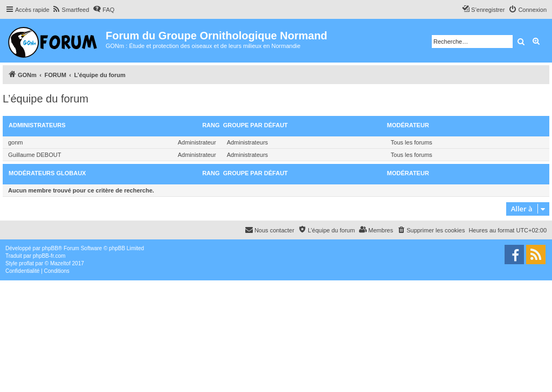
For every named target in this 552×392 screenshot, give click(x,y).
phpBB (50, 248)
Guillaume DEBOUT (34, 155)
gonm (16, 142)
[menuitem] (71, 10)
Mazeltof (60, 263)
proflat (26, 263)
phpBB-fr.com (49, 256)
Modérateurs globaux (47, 173)
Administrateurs (37, 125)
